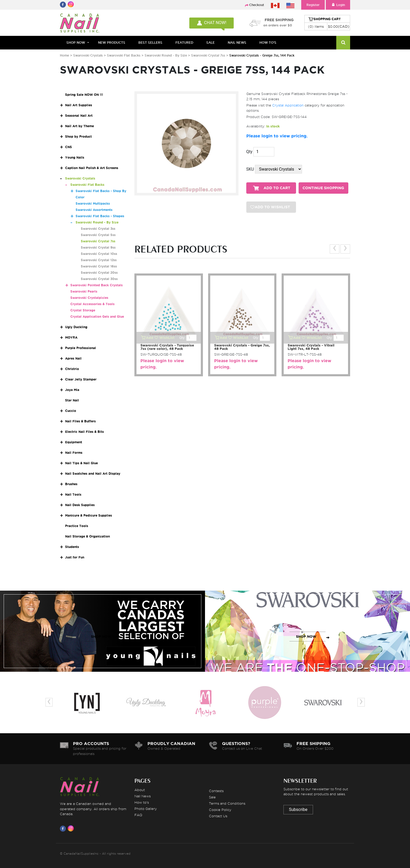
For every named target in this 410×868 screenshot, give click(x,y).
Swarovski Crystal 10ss (99, 254)
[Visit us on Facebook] (64, 828)
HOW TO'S (268, 43)
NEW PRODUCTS (112, 43)
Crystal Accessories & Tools (92, 304)
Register (313, 5)
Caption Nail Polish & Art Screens (92, 168)
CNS (69, 147)
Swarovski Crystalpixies (89, 298)
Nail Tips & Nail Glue (81, 463)
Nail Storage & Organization (87, 536)
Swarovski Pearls (84, 291)
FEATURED (184, 43)
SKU (250, 169)
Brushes (71, 484)
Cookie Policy (220, 810)
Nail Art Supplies (79, 105)
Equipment (74, 442)
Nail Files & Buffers (80, 421)
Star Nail (72, 400)
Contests (216, 791)
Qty (249, 152)
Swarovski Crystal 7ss (209, 55)
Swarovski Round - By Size (166, 55)
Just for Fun (75, 557)
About (140, 790)
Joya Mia (72, 390)
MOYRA (71, 337)
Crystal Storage (83, 310)
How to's (142, 802)
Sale (212, 797)
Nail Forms (74, 453)
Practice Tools (77, 526)
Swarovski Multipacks (93, 203)
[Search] (343, 43)
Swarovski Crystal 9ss (98, 247)
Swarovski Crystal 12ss (99, 260)
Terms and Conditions (227, 803)
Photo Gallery (146, 809)
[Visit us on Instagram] (72, 828)
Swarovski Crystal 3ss (98, 229)
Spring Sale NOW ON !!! (84, 95)
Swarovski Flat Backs (124, 55)
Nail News (143, 796)
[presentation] (335, 249)
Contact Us (218, 816)
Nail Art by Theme (79, 126)
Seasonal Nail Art (79, 116)
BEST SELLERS (150, 43)
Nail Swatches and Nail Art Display (93, 474)
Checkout (257, 5)
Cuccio (71, 411)
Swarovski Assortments (94, 210)
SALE (210, 43)
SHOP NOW (101, 637)
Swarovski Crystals (88, 55)
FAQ (138, 815)
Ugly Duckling (76, 327)
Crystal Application (288, 105)
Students (72, 547)
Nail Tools (73, 494)
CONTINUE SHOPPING (323, 188)
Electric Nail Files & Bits (84, 432)
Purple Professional (81, 348)
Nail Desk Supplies (80, 505)
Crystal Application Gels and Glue (97, 317)
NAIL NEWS (237, 43)
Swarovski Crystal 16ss (99, 266)
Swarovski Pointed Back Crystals (96, 285)
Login (338, 5)
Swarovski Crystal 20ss (99, 273)
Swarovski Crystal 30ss (99, 279)
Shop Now (76, 43)
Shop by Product (78, 136)
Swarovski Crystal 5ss (98, 235)
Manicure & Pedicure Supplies (89, 515)
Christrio (72, 369)
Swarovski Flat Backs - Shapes (100, 216)
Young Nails (75, 157)
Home (64, 55)
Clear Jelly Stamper (81, 379)
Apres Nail (73, 358)
